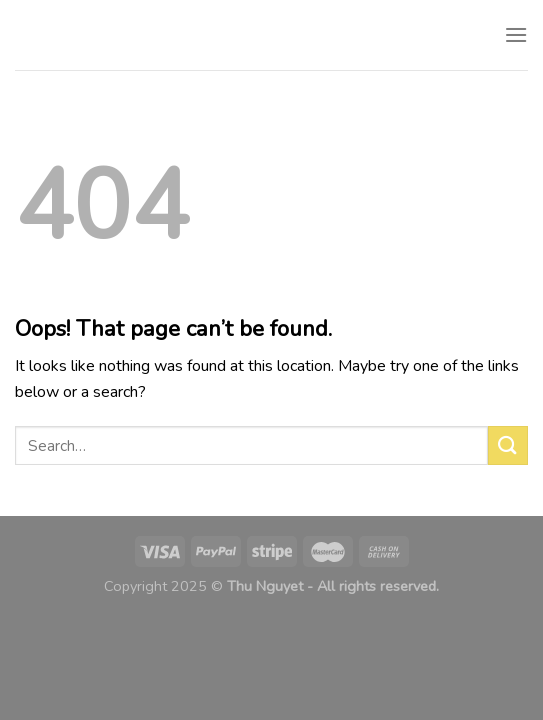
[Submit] (508, 445)
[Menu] (516, 34)
